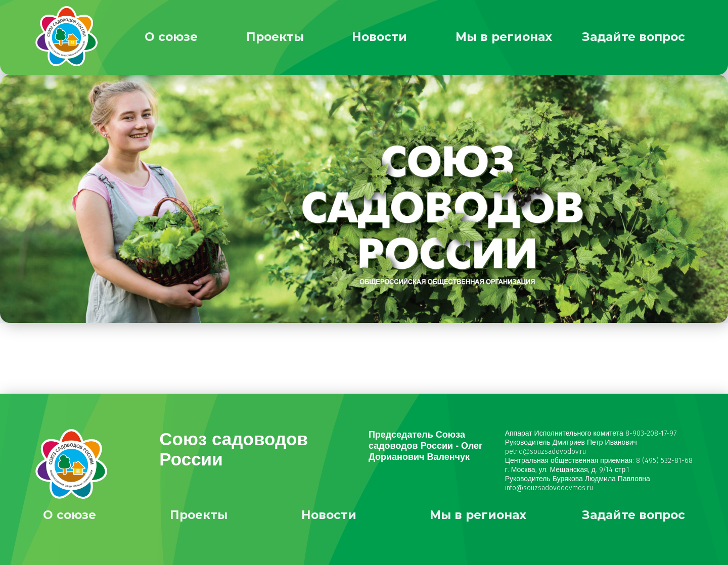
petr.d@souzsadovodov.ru (545, 452)
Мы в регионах (504, 37)
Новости (379, 37)
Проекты (275, 37)
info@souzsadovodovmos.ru (549, 488)
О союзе (171, 37)
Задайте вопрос (633, 37)
